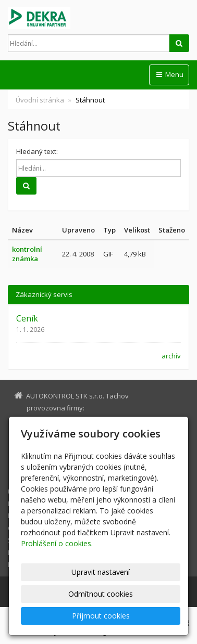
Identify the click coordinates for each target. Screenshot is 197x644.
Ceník (27, 318)
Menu (169, 74)
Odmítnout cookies (101, 594)
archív (171, 356)
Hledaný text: (37, 151)
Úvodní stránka (40, 100)
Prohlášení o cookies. (57, 543)
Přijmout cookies (101, 616)
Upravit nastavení (101, 572)
